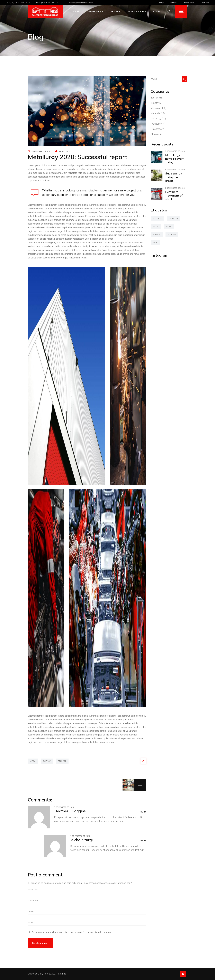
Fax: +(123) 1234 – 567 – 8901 (49, 3)
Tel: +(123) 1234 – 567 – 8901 (18, 3)
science (47, 761)
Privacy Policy (189, 3)
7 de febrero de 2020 (41, 151)
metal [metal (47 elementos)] (156, 227)
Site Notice (205, 3)
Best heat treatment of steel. (174, 195)
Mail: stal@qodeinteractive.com (81, 3)
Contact (173, 3)
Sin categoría (157, 129)
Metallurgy (156, 119)
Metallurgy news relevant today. (175, 159)
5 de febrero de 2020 (175, 170)
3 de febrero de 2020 (175, 151)
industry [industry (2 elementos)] (174, 219)
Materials (155, 113)
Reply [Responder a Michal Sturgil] (143, 841)
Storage (155, 134)
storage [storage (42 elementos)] (172, 235)
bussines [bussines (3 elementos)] (157, 219)
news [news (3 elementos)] (169, 227)
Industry (155, 103)
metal (33, 761)
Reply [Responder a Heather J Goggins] (143, 812)
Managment (157, 108)
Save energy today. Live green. (174, 177)
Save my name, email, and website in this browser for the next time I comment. (72, 932)
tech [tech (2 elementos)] (155, 243)
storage (62, 761)
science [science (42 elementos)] (157, 235)
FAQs (161, 3)
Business (155, 98)
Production (65, 151)
